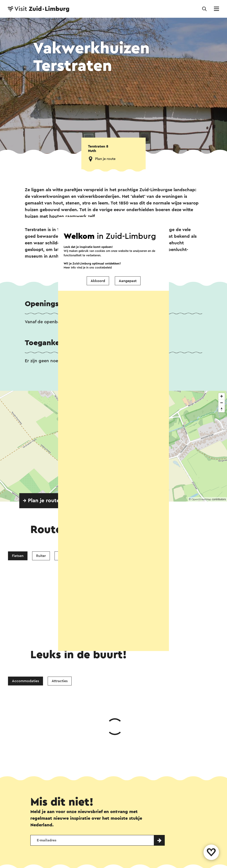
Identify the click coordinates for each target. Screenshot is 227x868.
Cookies (129, 865)
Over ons (111, 822)
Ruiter (41, 556)
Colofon (65, 865)
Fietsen (18, 556)
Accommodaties (25, 615)
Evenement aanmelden (148, 822)
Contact (38, 822)
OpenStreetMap (201, 499)
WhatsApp (43, 773)
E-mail (126, 773)
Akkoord (98, 281)
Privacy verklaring (97, 865)
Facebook (77, 773)
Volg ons (37, 834)
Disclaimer (40, 865)
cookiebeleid (103, 268)
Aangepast (128, 281)
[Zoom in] (222, 396)
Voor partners (157, 865)
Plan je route (105, 159)
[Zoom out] (222, 403)
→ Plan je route (41, 501)
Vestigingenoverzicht (74, 822)
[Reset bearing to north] (222, 409)
